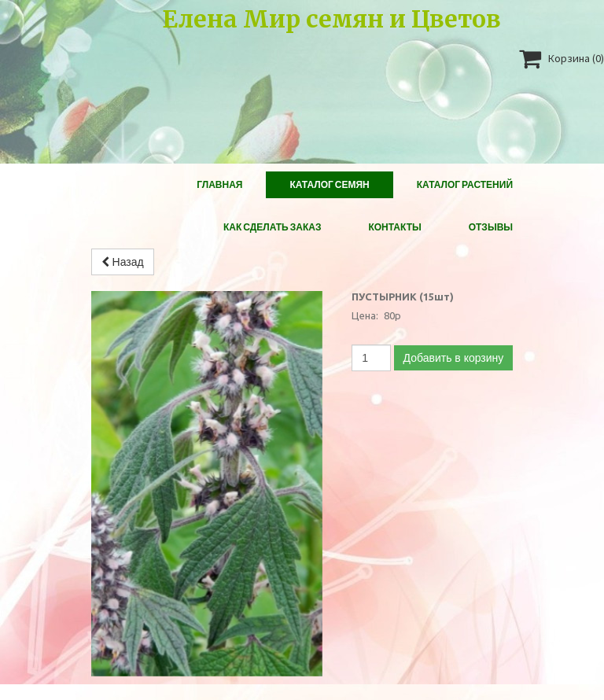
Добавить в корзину (454, 358)
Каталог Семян (329, 184)
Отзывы (491, 227)
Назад (123, 262)
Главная (219, 184)
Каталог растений (465, 184)
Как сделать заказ (273, 227)
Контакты (394, 227)
